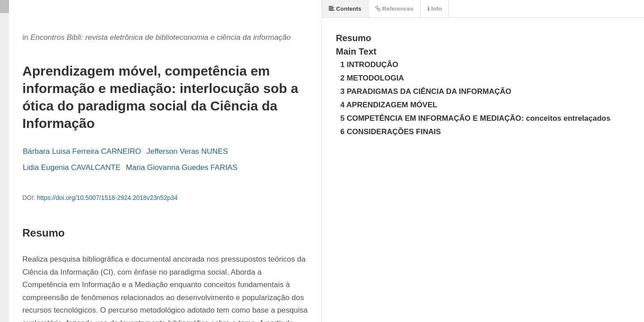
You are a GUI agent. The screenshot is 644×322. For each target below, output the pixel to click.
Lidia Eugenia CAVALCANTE (72, 167)
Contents (345, 9)
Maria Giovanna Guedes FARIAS (182, 167)
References (394, 9)
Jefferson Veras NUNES (187, 151)
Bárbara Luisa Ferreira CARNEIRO (82, 151)
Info (435, 9)
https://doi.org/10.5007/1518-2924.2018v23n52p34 (108, 198)
